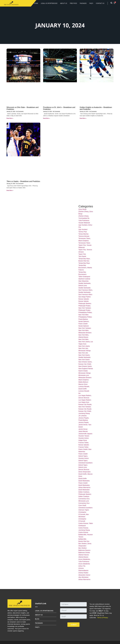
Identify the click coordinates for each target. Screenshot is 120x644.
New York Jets (83, 353)
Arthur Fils (82, 566)
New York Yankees (85, 328)
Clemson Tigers (84, 510)
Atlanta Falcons (84, 555)
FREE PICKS (73, 3)
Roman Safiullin (84, 299)
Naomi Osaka (83, 371)
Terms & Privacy (103, 618)
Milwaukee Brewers (85, 378)
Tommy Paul (83, 232)
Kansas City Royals (85, 409)
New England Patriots (86, 369)
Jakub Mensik (83, 431)
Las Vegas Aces (84, 402)
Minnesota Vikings (85, 373)
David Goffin (83, 478)
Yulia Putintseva (84, 220)
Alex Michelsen (84, 577)
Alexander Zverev (84, 575)
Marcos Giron (83, 384)
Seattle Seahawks (84, 288)
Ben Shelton (83, 548)
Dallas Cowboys (84, 496)
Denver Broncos (84, 470)
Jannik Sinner (83, 429)
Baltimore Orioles (84, 553)
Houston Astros (84, 438)
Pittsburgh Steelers (85, 303)
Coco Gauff (82, 505)
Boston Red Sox (84, 541)
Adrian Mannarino (84, 579)
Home (36, 3)
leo (79, 393)
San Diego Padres (85, 297)
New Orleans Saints (85, 366)
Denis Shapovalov (85, 472)
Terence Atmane (84, 236)
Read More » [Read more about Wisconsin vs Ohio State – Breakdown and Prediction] (10, 118)
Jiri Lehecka (82, 416)
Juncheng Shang (84, 413)
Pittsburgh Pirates (84, 310)
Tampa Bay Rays (84, 263)
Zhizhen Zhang (83, 216)
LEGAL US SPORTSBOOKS (49, 3)
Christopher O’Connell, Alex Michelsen (84, 514)
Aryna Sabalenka (84, 564)
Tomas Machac (84, 234)
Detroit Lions (83, 467)
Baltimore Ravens (84, 550)
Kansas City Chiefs (85, 411)
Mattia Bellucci (83, 382)
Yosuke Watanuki (84, 223)
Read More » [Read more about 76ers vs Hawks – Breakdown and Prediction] (10, 190)
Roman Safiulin (84, 301)
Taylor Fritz (82, 254)
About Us (64, 3)
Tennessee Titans (84, 243)
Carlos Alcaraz (83, 532)
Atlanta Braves (83, 557)
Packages (83, 3)
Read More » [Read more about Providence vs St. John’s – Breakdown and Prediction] (46, 118)
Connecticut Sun (84, 503)
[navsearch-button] (112, 3)
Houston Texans (84, 436)
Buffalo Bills (82, 539)
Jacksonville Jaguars (85, 434)
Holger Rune (83, 440)
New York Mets (83, 339)
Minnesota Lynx (84, 375)
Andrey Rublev (83, 573)
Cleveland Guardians (85, 508)
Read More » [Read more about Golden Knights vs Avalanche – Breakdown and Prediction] (83, 118)
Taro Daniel (82, 256)
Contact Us (100, 3)
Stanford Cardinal (84, 279)
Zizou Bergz (82, 209)
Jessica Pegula (84, 422)
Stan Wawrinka (83, 281)
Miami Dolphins (84, 380)
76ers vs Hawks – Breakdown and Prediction (23, 181)
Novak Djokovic (84, 326)
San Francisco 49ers (85, 295)
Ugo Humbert (83, 229)
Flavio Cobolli (83, 454)
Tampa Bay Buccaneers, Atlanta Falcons (85, 268)
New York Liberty (84, 346)
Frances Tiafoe (83, 447)
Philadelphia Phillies (85, 317)
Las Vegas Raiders (85, 400)
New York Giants (84, 360)
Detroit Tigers (83, 465)
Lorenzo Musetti (84, 391)
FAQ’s (91, 3)
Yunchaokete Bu (84, 218)
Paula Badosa (83, 319)
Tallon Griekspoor (84, 277)
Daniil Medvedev (84, 490)
